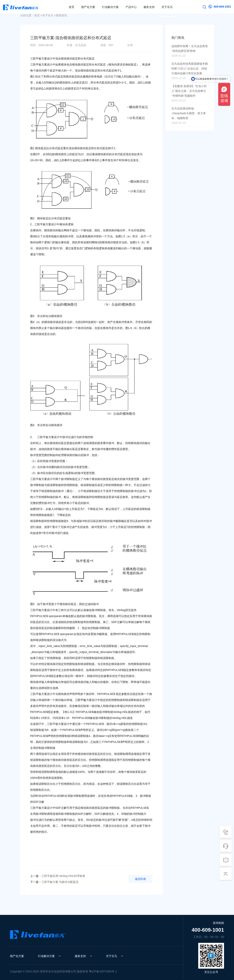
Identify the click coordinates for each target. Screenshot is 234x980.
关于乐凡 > (49, 15)
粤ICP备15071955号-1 (103, 971)
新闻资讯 (61, 15)
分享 (130, 45)
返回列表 (140, 879)
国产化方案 (17, 956)
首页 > (38, 15)
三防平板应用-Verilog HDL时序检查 (58, 876)
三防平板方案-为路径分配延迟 (54, 882)
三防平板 (81, 700)
